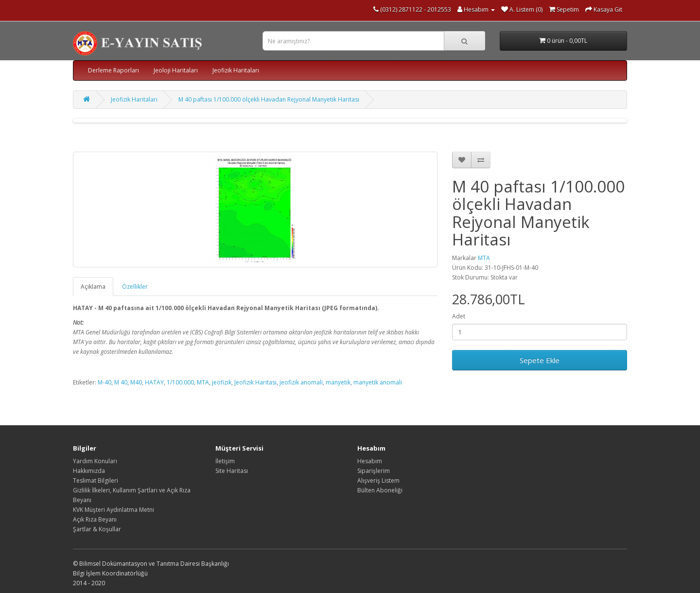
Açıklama (93, 287)
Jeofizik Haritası (255, 382)
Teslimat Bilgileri (96, 480)
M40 (136, 382)
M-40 (105, 382)
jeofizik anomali (301, 382)
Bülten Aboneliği (380, 490)
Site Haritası (232, 471)
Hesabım (370, 461)
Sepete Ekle (540, 360)
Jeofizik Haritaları (236, 70)
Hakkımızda (89, 471)
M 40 (121, 382)
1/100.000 (180, 382)
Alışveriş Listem (378, 480)
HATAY (154, 382)
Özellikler (135, 287)
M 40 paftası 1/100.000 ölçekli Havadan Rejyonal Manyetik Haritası (269, 99)
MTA (484, 258)
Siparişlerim (374, 471)
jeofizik (222, 382)
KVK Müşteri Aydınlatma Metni (114, 510)
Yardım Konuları (95, 461)
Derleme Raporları (114, 70)
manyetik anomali (378, 382)
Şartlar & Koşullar (97, 529)
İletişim (225, 461)
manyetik (338, 382)
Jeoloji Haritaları (176, 70)
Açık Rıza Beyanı (95, 519)
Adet (459, 316)
